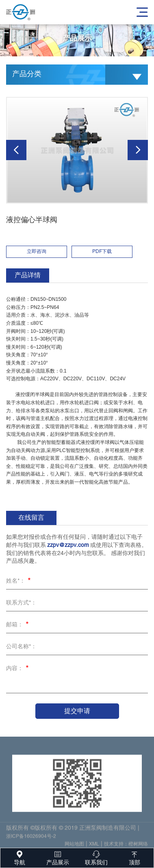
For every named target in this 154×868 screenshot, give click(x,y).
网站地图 (74, 846)
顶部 (134, 857)
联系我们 (96, 857)
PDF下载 (102, 252)
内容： (19, 669)
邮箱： (19, 626)
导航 (20, 857)
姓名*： (20, 582)
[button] (16, 150)
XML (94, 846)
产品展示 (58, 857)
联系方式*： (21, 603)
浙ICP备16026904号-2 (31, 838)
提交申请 (77, 711)
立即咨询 (37, 252)
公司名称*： (21, 647)
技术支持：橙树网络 (126, 846)
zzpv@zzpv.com (68, 545)
